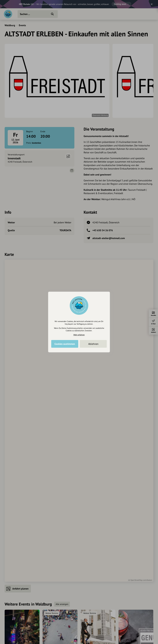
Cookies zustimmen (65, 344)
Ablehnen (93, 344)
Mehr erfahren (79, 335)
